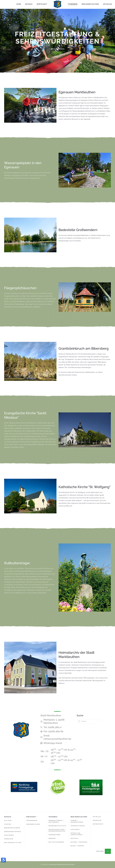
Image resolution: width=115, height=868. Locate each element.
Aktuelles (107, 4)
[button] (108, 851)
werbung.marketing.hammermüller (62, 864)
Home (19, 4)
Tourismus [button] (73, 4)
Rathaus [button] (29, 4)
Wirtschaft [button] (42, 4)
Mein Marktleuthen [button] (90, 4)
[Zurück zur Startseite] (57, 4)
